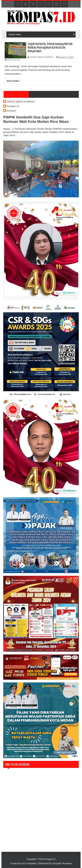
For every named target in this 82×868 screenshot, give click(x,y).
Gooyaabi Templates (62, 863)
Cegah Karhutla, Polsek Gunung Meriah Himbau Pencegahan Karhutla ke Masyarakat (50, 48)
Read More (13, 81)
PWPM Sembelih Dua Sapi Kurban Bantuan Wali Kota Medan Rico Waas (36, 119)
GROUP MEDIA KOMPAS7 (21, 102)
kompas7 (12, 111)
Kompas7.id (13, 106)
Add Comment (13, 60)
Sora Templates (29, 863)
